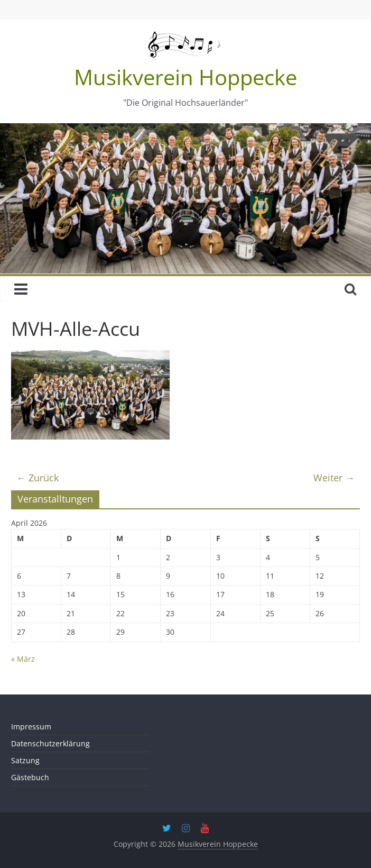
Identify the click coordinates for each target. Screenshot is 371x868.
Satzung (25, 760)
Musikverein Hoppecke (185, 77)
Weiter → (334, 478)
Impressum (31, 727)
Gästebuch (30, 777)
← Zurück (38, 478)
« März (23, 659)
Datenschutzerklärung (50, 743)
